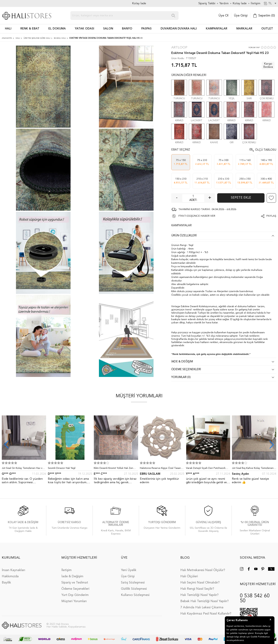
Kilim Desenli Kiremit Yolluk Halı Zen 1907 (113, 469)
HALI (8, 29)
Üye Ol (223, 16)
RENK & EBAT (30, 29)
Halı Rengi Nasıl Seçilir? (197, 589)
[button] (272, 445)
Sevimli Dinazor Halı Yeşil (62, 468)
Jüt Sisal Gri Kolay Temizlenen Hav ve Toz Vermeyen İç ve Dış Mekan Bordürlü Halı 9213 (23, 469)
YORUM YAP (254, 48)
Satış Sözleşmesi (133, 583)
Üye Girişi (241, 16)
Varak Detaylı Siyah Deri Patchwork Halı (206, 469)
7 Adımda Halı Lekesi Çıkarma (202, 607)
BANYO (127, 29)
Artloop (179, 48)
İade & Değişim (72, 576)
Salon (108, 29)
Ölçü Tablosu (266, 150)
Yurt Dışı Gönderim (75, 595)
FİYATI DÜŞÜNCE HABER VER (197, 216)
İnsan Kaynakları (13, 570)
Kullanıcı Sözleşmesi (135, 595)
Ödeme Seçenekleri (75, 589)
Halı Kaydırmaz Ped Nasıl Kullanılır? (206, 614)
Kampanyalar (217, 29)
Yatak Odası (84, 29)
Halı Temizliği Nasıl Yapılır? (199, 595)
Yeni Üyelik (129, 570)
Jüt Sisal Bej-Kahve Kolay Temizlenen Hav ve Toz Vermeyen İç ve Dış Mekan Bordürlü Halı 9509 (253, 469)
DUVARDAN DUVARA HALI (179, 29)
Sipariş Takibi (207, 3)
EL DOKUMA (57, 29)
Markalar (244, 29)
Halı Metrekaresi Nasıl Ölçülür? (203, 570)
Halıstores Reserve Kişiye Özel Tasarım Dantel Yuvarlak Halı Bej (161, 469)
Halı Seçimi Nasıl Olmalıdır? (200, 583)
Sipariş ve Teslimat (75, 583)
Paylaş (271, 216)
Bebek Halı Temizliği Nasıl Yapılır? (204, 601)
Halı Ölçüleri (189, 576)
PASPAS (146, 29)
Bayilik (6, 583)
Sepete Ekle (241, 198)
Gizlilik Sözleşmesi (134, 589)
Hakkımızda (10, 576)
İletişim (66, 570)
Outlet (267, 29)
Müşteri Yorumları (74, 601)
